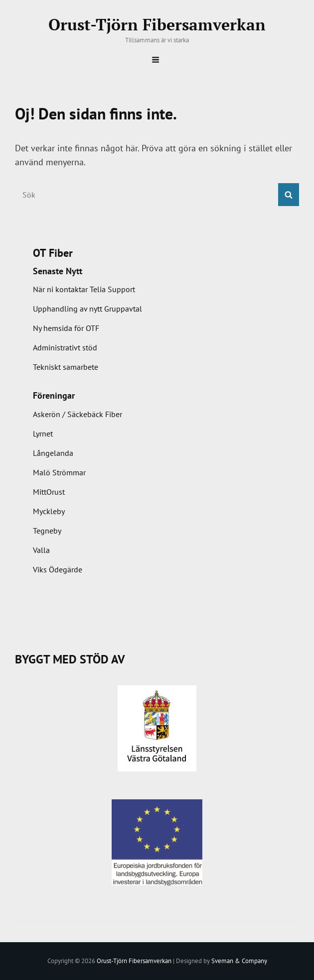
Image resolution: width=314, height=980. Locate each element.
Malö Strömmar (59, 472)
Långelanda (53, 453)
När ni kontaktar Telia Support (84, 289)
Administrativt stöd (65, 347)
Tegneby (47, 531)
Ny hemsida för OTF (66, 328)
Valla (41, 550)
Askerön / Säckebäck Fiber (78, 414)
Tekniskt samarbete (66, 367)
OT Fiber (53, 253)
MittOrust (49, 492)
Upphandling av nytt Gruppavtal (87, 309)
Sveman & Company (239, 961)
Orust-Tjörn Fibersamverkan (157, 24)
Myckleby (49, 511)
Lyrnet (43, 434)
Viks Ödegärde (58, 569)
